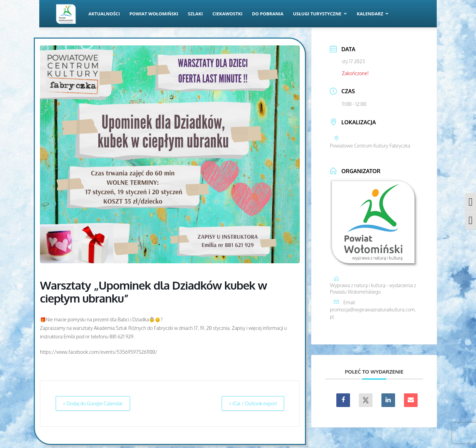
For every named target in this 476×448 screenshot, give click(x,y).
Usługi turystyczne (320, 14)
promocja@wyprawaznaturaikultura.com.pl (373, 313)
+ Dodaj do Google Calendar (97, 403)
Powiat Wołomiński (154, 14)
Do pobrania (268, 14)
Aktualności (104, 14)
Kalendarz (373, 14)
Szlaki (195, 14)
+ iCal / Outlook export (249, 403)
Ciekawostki (227, 14)
